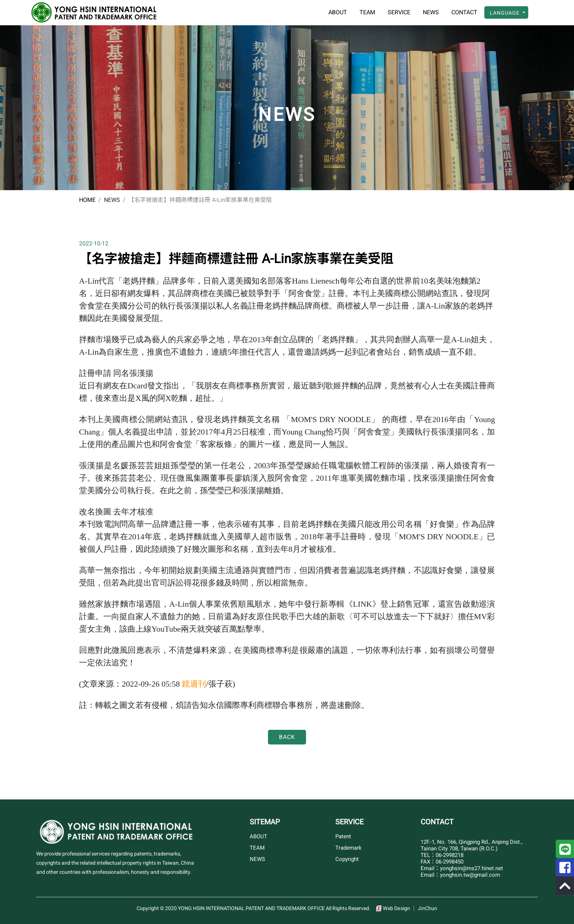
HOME (87, 200)
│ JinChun (424, 908)
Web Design (397, 908)
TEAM (367, 12)
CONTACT (464, 12)
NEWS (431, 12)
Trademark (348, 848)
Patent (343, 836)
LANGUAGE (505, 13)
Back (287, 737)
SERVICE (399, 12)
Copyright (347, 859)
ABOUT (338, 12)
